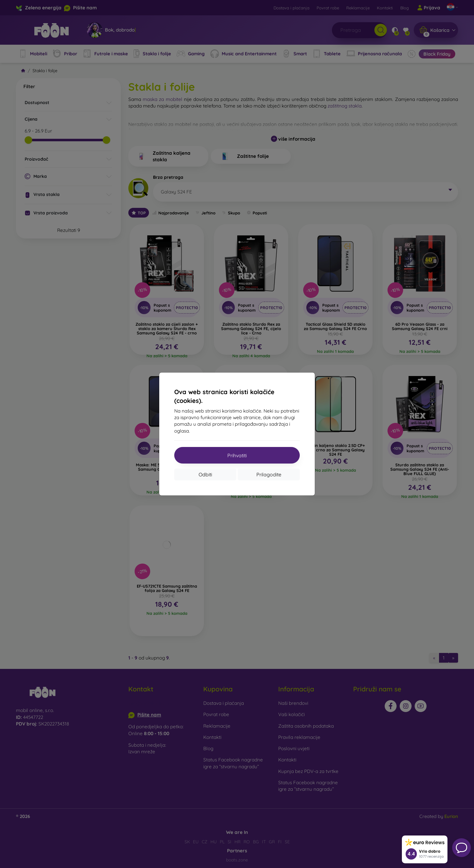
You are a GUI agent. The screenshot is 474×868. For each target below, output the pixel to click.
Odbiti (205, 474)
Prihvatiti (237, 455)
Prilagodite (269, 474)
